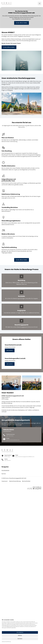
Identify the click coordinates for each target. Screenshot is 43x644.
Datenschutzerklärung (6, 641)
